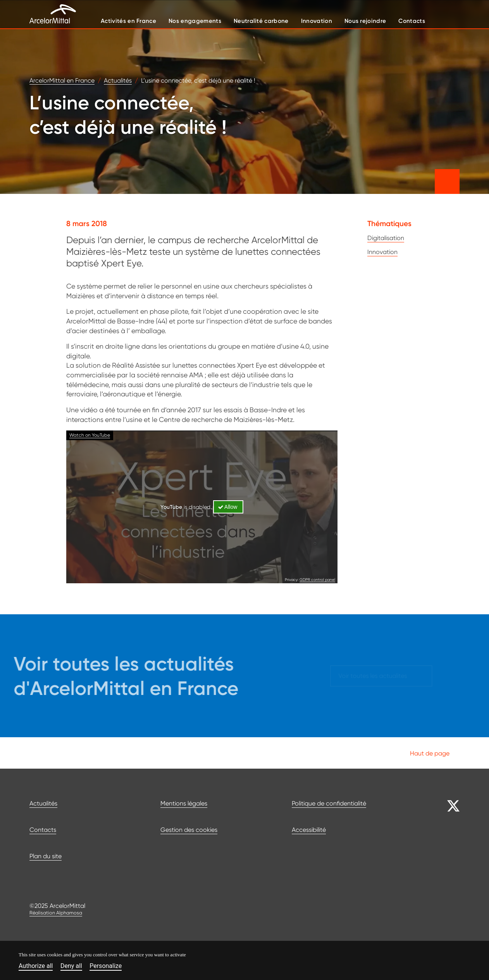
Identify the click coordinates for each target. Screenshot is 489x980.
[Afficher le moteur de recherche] (450, 20)
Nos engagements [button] (195, 21)
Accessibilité (309, 830)
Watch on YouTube (90, 435)
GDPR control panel (317, 579)
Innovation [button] (317, 21)
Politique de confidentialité (329, 803)
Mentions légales (184, 803)
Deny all (71, 966)
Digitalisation (386, 238)
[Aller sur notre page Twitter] (447, 806)
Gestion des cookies (189, 830)
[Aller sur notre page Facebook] (447, 824)
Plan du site (46, 856)
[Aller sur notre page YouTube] (447, 862)
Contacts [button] (412, 21)
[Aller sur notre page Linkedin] (447, 843)
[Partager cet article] (447, 181)
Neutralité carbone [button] (261, 21)
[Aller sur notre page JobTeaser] (447, 880)
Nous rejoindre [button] (365, 21)
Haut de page (435, 753)
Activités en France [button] (128, 21)
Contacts (43, 830)
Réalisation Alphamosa (56, 913)
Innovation (382, 252)
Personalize (106, 966)
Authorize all (36, 966)
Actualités (43, 803)
